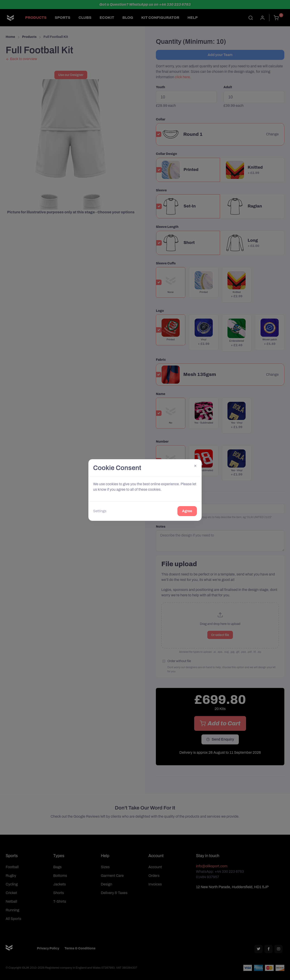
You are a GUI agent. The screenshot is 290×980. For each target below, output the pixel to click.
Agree (187, 511)
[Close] (195, 466)
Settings (100, 511)
